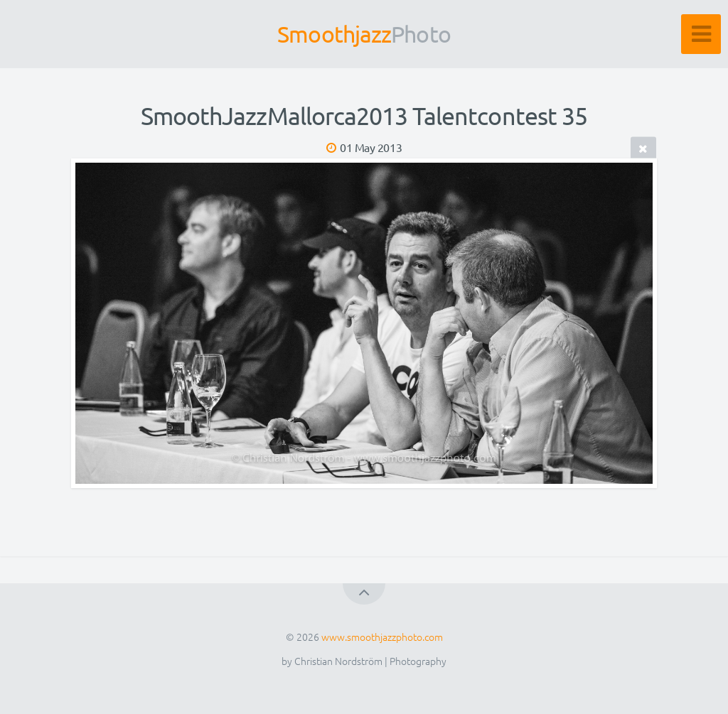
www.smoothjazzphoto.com (382, 637)
